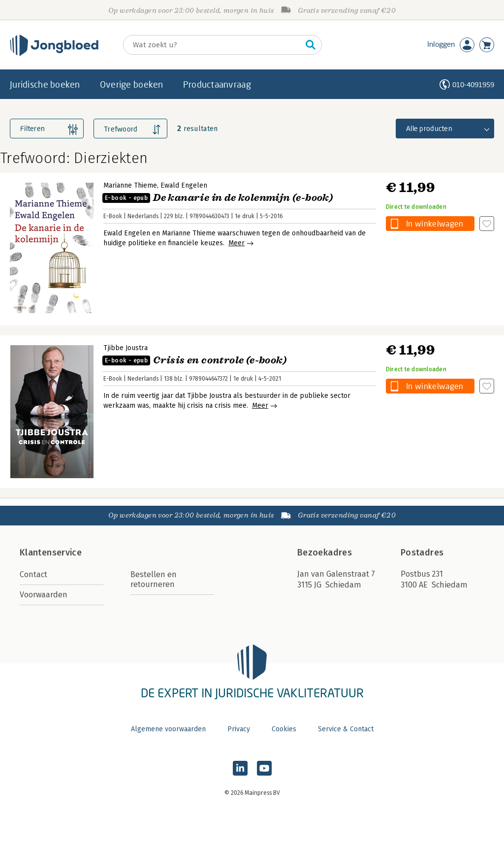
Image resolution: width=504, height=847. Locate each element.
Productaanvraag (217, 84)
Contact (33, 574)
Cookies (284, 729)
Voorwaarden (44, 595)
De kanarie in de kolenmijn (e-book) (218, 198)
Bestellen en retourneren (154, 579)
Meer (236, 243)
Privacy (239, 729)
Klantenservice (51, 553)
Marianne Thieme (130, 185)
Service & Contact (346, 729)
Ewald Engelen (184, 185)
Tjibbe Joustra (126, 348)
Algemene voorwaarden (168, 729)
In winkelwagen (435, 223)
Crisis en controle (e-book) (194, 360)
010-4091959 (473, 84)
